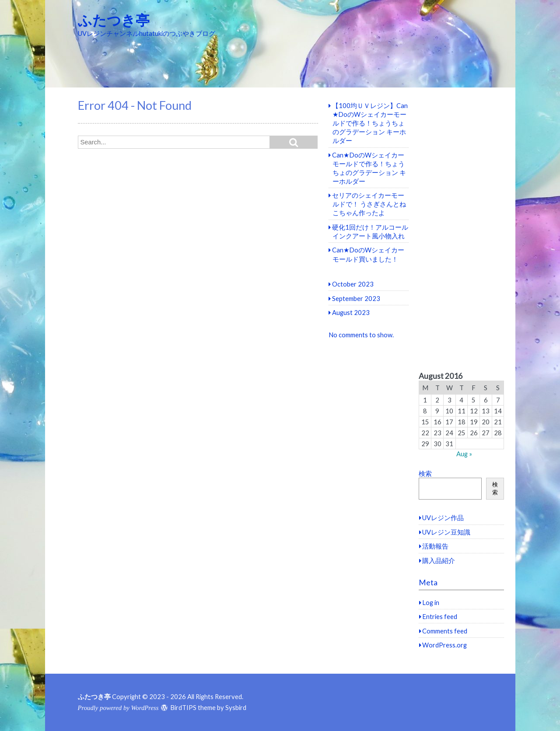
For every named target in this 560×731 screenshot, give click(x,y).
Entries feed (440, 616)
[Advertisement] (461, 230)
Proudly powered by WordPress (118, 708)
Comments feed (445, 631)
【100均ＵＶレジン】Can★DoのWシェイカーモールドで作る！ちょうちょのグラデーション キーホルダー (370, 123)
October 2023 (353, 284)
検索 (425, 473)
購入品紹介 (439, 560)
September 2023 (356, 298)
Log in (431, 602)
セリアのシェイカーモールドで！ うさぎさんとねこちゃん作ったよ (369, 204)
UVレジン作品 (443, 518)
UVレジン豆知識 (446, 532)
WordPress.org (444, 645)
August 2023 (351, 312)
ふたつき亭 (114, 20)
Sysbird (236, 707)
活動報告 (435, 546)
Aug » (464, 454)
